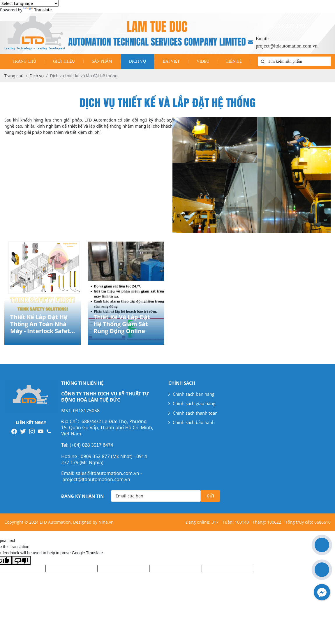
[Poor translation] (21, 560)
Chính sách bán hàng (191, 394)
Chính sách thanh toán (193, 413)
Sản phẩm (102, 61)
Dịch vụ (137, 61)
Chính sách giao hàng (192, 403)
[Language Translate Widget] (29, 3)
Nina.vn (106, 522)
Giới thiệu (64, 61)
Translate (37, 10)
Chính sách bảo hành (192, 422)
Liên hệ (234, 61)
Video (203, 61)
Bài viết (171, 61)
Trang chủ (24, 61)
